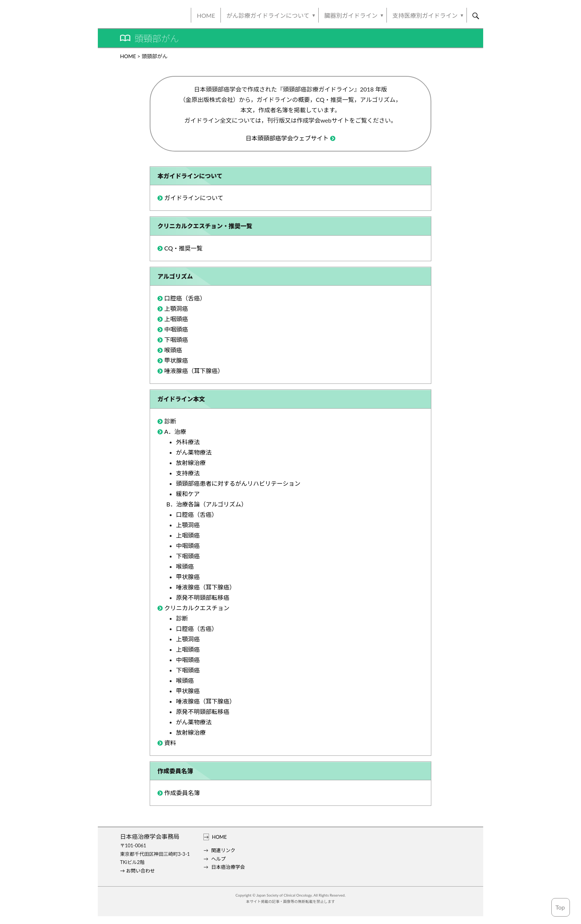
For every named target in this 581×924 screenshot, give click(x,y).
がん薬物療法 (194, 452)
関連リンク (223, 850)
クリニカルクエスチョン (197, 608)
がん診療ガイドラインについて (268, 15)
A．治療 (175, 431)
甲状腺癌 (176, 360)
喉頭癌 (173, 350)
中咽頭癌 (176, 329)
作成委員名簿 (182, 793)
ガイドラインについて (194, 198)
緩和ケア (188, 494)
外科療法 (188, 442)
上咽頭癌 (176, 319)
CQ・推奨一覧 (183, 248)
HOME (206, 15)
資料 (170, 743)
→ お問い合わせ (137, 871)
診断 (170, 421)
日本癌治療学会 (228, 867)
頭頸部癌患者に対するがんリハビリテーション (238, 483)
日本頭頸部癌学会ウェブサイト (287, 138)
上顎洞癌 (176, 308)
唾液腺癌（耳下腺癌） (194, 371)
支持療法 (188, 473)
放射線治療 (191, 463)
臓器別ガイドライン (351, 15)
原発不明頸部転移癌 (203, 597)
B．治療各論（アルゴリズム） (207, 504)
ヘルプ (218, 859)
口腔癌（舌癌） (185, 298)
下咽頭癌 (176, 340)
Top (560, 907)
